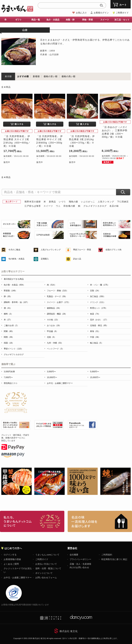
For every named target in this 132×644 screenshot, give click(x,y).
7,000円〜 (8, 377)
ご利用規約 (107, 555)
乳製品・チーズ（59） (57, 296)
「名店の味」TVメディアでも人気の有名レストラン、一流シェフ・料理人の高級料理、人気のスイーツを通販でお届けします (100, 521)
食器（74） (95, 314)
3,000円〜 (51, 372)
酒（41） (8, 308)
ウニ (58, 206)
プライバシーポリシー (80, 559)
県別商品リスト (11, 383)
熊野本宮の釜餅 (33, 202)
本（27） (8, 320)
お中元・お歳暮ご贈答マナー (60, 383)
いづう (62, 202)
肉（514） (52, 285)
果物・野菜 (87, 20)
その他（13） (53, 320)
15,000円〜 (95, 377)
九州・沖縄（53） (55, 343)
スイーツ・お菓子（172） (59, 302)
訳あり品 (77, 259)
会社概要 (74, 555)
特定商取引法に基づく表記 (114, 559)
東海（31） (95, 331)
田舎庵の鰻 (69, 206)
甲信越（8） (52, 331)
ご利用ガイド (122, 13)
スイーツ (105, 20)
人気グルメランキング (51, 250)
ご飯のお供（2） (11, 325)
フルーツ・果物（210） (58, 291)
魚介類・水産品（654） (14, 285)
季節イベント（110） (13, 349)
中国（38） (95, 337)
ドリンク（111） (98, 302)
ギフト (18, 20)
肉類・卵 (70, 20)
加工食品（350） (98, 296)
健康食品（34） (54, 308)
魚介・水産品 (53, 20)
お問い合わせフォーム (46, 578)
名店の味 (114, 206)
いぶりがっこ (88, 202)
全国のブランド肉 (113, 250)
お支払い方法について (46, 564)
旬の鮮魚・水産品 (16, 259)
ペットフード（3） (55, 349)
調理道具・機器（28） (57, 314)
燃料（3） (8, 314)
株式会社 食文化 (69, 631)
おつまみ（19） (54, 325)
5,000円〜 (95, 372)
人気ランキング (106, 202)
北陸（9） (51, 337)
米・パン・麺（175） (100, 285)
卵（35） (8, 296)
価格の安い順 (51, 76)
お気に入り (81, 13)
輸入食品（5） (97, 343)
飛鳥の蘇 (73, 202)
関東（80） (9, 331)
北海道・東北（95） (99, 325)
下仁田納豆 (123, 202)
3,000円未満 (9, 372)
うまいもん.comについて (47, 555)
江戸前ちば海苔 (33, 206)
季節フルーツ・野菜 (82, 250)
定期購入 (45, 259)
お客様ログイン (101, 13)
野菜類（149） (10, 291)
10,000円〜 (52, 377)
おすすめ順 (23, 76)
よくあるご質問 (11, 564)
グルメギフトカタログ (95, 206)
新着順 (36, 76)
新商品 (52, 202)
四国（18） (9, 343)
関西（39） (9, 337)
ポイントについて (44, 573)
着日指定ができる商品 (14, 279)
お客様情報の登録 (12, 559)
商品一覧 (36, 20)
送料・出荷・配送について (48, 568)
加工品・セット (122, 20)
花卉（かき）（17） (99, 320)
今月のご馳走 (14, 250)
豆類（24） (95, 291)
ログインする (10, 555)
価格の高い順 (68, 76)
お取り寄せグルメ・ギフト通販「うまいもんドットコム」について (32, 521)
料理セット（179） (99, 308)
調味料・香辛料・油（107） (16, 302)
